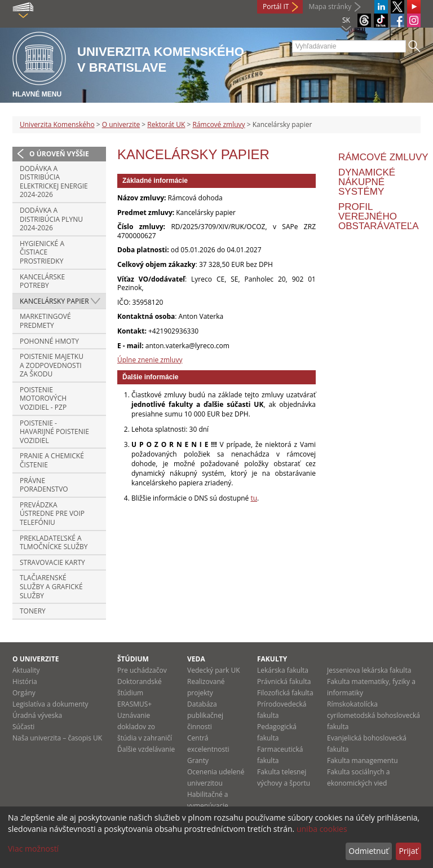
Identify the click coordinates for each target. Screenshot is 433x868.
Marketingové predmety (45, 321)
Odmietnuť (368, 851)
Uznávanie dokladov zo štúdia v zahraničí (145, 727)
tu (254, 498)
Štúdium (133, 659)
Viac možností (33, 849)
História (25, 681)
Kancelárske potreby (42, 281)
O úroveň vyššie (59, 154)
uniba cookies (322, 829)
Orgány (24, 693)
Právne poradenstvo (44, 485)
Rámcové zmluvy (218, 124)
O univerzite (121, 124)
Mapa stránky (330, 6)
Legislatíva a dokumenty (50, 704)
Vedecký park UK (214, 670)
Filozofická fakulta (285, 693)
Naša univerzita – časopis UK (57, 738)
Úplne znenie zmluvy (150, 360)
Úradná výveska (37, 715)
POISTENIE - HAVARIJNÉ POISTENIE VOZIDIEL (54, 432)
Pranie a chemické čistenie (52, 460)
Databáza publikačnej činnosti (205, 715)
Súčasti (23, 727)
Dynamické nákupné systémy (367, 182)
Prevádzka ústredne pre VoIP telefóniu (52, 514)
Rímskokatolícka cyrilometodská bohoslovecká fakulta (374, 715)
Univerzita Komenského (57, 124)
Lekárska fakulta (283, 670)
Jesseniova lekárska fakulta (369, 670)
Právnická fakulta (284, 681)
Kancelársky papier (54, 301)
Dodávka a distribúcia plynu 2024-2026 (51, 219)
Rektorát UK (166, 124)
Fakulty (272, 659)
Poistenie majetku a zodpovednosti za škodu (52, 365)
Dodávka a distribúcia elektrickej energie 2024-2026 (54, 182)
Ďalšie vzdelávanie (146, 749)
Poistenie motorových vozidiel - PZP (43, 398)
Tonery (33, 611)
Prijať (408, 851)
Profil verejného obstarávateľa (379, 216)
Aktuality (26, 670)
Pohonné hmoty (49, 341)
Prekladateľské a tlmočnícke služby (54, 543)
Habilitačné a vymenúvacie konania (208, 806)
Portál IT (276, 6)
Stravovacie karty (52, 562)
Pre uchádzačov (142, 670)
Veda (196, 659)
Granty (198, 760)
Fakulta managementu (363, 760)
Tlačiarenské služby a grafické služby (51, 586)
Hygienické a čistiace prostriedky (42, 252)
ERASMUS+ (134, 704)
